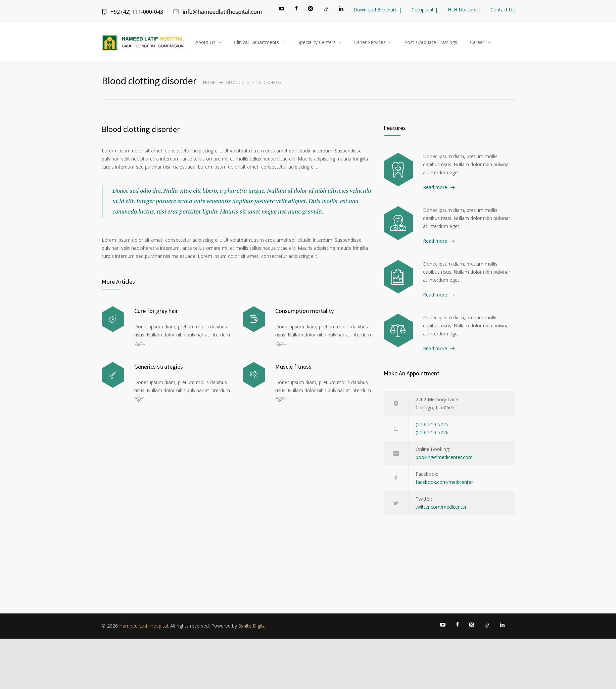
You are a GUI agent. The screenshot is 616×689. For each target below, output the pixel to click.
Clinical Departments (256, 43)
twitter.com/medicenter (441, 509)
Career (477, 43)
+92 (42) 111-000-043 (137, 12)
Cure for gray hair (156, 312)
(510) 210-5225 (432, 426)
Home (209, 84)
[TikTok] (326, 9)
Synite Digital (252, 627)
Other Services (370, 43)
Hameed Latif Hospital (144, 627)
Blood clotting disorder (141, 131)
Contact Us (503, 10)
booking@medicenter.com (444, 459)
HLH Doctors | (464, 10)
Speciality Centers (317, 43)
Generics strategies (159, 368)
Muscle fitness (293, 368)
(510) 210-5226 (432, 434)
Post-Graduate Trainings (431, 43)
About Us (205, 43)
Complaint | (425, 10)
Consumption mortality (304, 312)
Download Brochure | (377, 10)
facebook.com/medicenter (444, 484)
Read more (435, 189)
